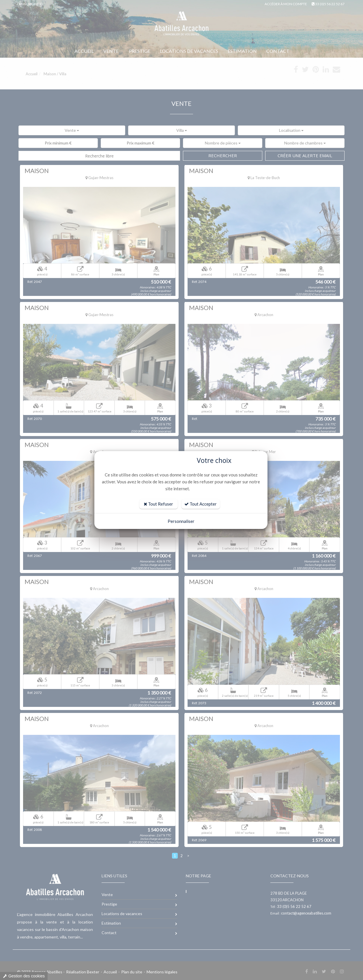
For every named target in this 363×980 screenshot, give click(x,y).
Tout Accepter (201, 504)
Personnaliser (181, 521)
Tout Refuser (158, 504)
